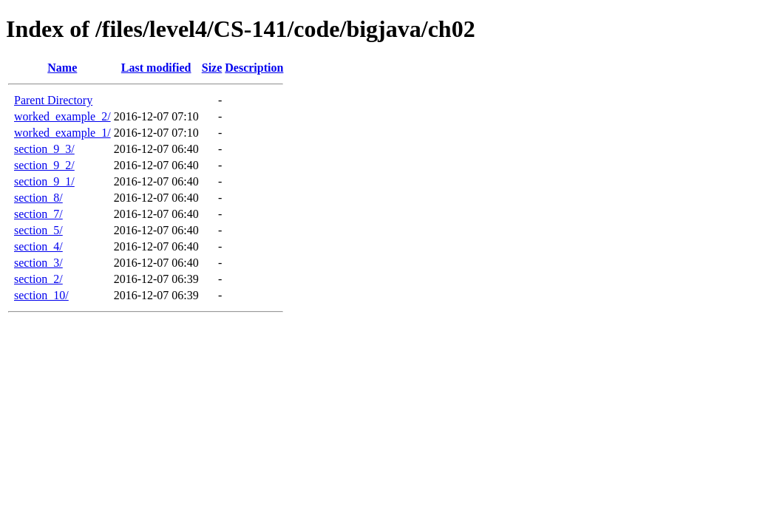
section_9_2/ (44, 165)
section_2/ (38, 279)
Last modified (156, 68)
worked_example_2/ (62, 116)
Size (212, 68)
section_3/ (38, 263)
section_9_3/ (44, 149)
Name (62, 68)
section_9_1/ (44, 181)
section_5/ (38, 230)
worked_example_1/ (62, 133)
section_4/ (38, 246)
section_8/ (38, 198)
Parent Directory (53, 100)
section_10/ (41, 295)
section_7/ (38, 214)
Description (254, 68)
